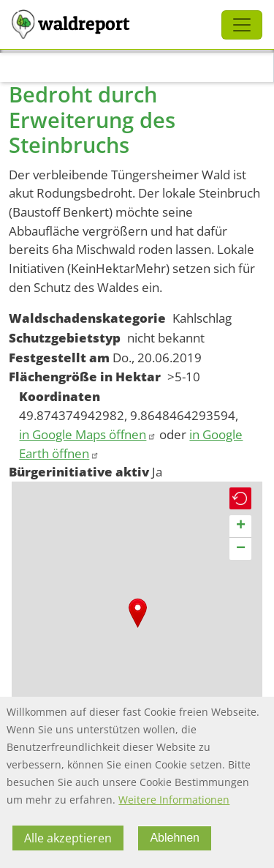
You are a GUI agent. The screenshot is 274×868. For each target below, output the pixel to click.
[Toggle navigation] (242, 25)
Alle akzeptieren (68, 838)
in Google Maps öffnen (88, 434)
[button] (138, 613)
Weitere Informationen (174, 800)
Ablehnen (175, 838)
